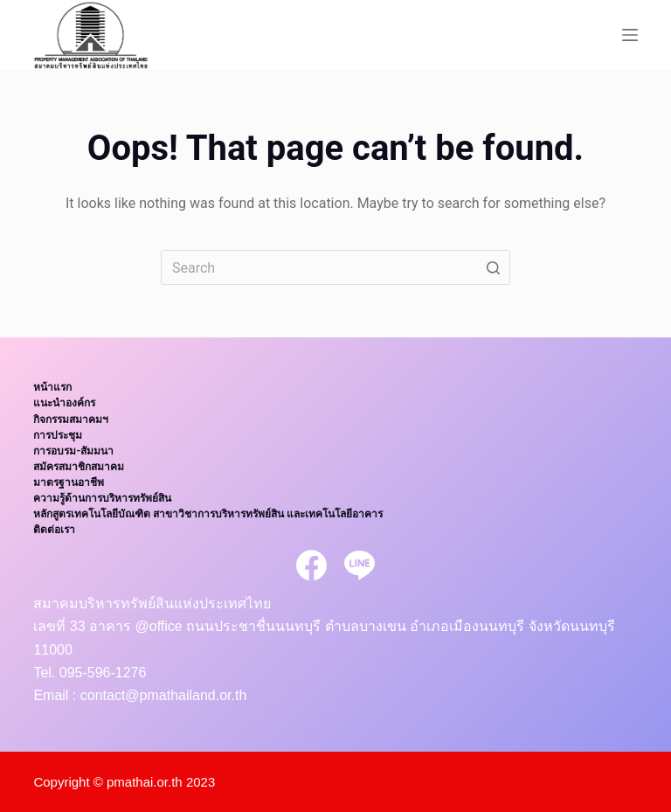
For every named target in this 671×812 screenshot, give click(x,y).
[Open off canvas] (630, 35)
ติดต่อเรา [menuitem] (54, 530)
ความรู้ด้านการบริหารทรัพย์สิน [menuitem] (102, 498)
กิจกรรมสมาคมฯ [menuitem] (71, 420)
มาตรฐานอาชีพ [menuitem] (69, 482)
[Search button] (493, 267)
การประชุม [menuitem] (58, 435)
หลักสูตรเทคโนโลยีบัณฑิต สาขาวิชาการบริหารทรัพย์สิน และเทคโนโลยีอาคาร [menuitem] (208, 514)
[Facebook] (311, 565)
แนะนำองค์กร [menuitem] (64, 403)
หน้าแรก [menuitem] (52, 387)
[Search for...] (335, 267)
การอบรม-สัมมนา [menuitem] (73, 451)
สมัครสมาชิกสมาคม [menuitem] (79, 467)
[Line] (360, 565)
